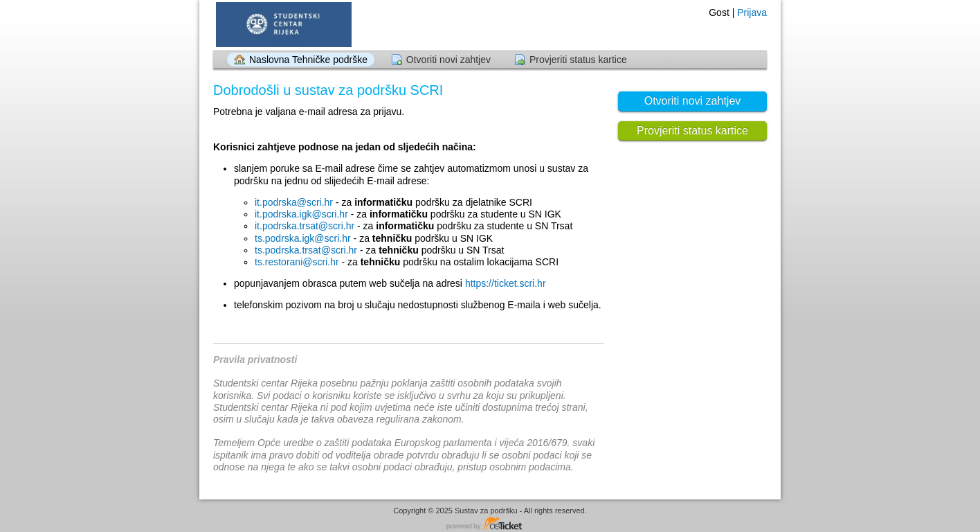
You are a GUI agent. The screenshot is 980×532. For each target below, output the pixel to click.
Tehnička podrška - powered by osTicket (490, 524)
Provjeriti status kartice (578, 60)
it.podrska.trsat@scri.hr (305, 226)
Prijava (752, 12)
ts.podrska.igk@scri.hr (303, 238)
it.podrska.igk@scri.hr (301, 214)
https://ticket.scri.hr (506, 283)
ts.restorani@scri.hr (297, 262)
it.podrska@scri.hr (294, 202)
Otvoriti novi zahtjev (448, 60)
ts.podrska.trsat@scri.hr (306, 250)
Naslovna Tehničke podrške (308, 60)
